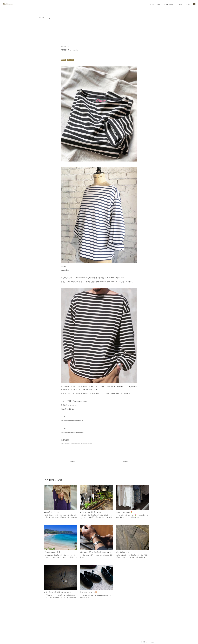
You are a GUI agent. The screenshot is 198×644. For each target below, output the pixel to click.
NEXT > (126, 462)
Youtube (179, 4)
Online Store (168, 4)
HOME (42, 18)
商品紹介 (71, 60)
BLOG (63, 60)
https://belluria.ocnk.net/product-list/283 (72, 421)
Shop (152, 4)
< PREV (72, 462)
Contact (188, 4)
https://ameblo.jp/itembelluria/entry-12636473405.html (76, 443)
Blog (158, 4)
